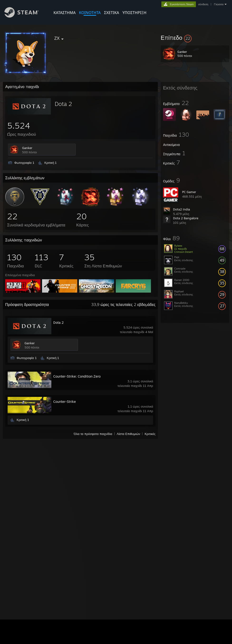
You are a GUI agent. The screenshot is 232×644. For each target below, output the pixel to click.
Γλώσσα (219, 4)
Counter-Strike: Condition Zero (77, 376)
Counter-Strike (65, 402)
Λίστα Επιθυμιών (128, 434)
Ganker (27, 148)
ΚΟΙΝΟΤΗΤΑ (90, 13)
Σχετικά (112, 13)
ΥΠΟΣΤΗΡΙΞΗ (134, 13)
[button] (195, 38)
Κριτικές (150, 434)
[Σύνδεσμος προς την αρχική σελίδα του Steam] (25, 16)
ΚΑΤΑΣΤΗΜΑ (65, 13)
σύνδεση (203, 4)
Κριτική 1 (51, 163)
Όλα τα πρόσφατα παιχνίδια (93, 434)
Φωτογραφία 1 (24, 163)
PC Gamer (189, 192)
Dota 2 (63, 104)
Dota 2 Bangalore (186, 218)
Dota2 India (181, 209)
